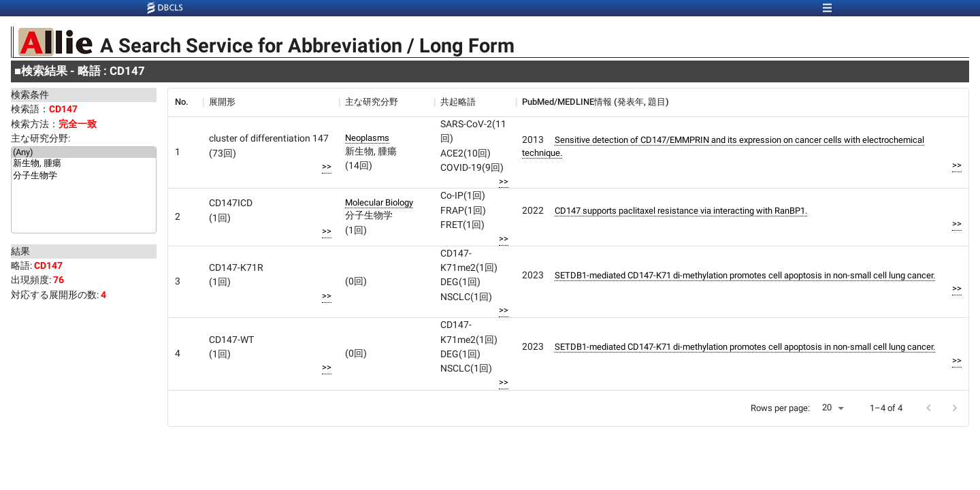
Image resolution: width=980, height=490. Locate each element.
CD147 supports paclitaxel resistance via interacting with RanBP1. (681, 211)
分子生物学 (84, 176)
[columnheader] (185, 102)
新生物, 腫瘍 (84, 164)
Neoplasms (367, 138)
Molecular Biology (379, 202)
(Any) (84, 152)
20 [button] (827, 407)
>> (327, 166)
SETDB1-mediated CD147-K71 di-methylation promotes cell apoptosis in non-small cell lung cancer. (745, 275)
